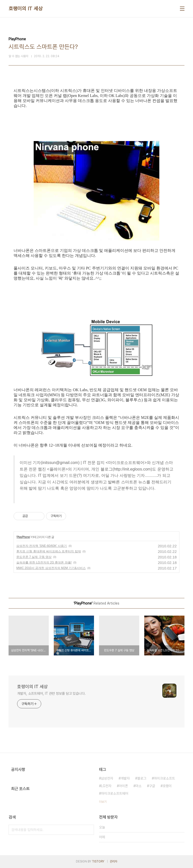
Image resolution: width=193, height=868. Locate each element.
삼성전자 (107, 778)
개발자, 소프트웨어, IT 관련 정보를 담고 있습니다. (51, 693)
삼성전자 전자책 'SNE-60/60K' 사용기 (42, 546)
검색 (89, 830)
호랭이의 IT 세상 (26, 9)
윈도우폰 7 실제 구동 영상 (34, 557)
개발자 (125, 778)
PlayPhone (23, 537)
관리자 (114, 861)
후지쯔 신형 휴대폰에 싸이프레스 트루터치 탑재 (49, 551)
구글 (152, 786)
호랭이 (167, 786)
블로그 (142, 778)
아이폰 (123, 786)
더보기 (103, 802)
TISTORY (98, 861)
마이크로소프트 (164, 778)
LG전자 (106, 786)
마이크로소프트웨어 (115, 793)
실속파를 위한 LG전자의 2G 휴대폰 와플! (44, 562)
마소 (138, 786)
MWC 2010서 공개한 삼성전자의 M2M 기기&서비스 (51, 568)
